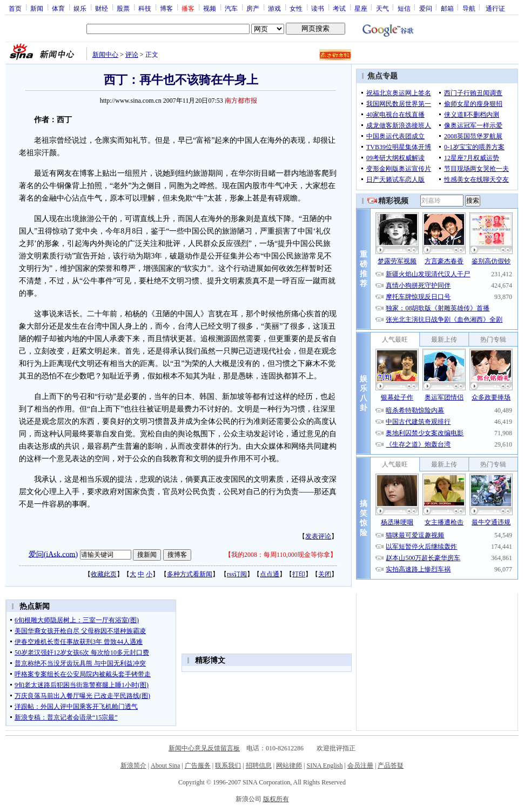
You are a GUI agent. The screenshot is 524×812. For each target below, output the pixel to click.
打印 (299, 574)
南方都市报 (241, 101)
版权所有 (276, 799)
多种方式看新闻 (190, 574)
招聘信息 (259, 766)
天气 (382, 8)
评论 (132, 55)
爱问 (426, 8)
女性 (296, 8)
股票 (123, 8)
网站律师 (289, 766)
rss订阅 (237, 574)
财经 (102, 8)
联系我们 (228, 766)
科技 (145, 8)
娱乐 (80, 8)
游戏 (274, 8)
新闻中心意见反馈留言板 (204, 748)
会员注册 (360, 766)
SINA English (324, 766)
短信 (404, 8)
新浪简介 (133, 766)
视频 (210, 8)
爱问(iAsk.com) (53, 554)
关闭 (325, 574)
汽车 (231, 8)
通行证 (495, 8)
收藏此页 (104, 574)
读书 (318, 8)
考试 (339, 8)
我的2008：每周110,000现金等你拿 (281, 555)
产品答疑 (391, 766)
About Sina (165, 766)
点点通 (270, 574)
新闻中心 (105, 55)
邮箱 (447, 8)
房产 (253, 8)
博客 (166, 8)
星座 (361, 8)
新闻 (37, 8)
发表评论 (318, 536)
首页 (15, 8)
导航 (469, 8)
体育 (58, 8)
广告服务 (198, 766)
